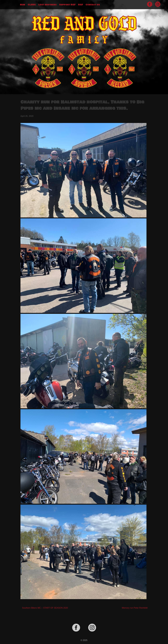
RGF (81, 5)
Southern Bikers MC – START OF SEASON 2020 (45, 608)
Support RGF (67, 5)
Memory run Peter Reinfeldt (135, 608)
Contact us (93, 5)
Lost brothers (47, 5)
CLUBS (32, 5)
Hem (23, 5)
